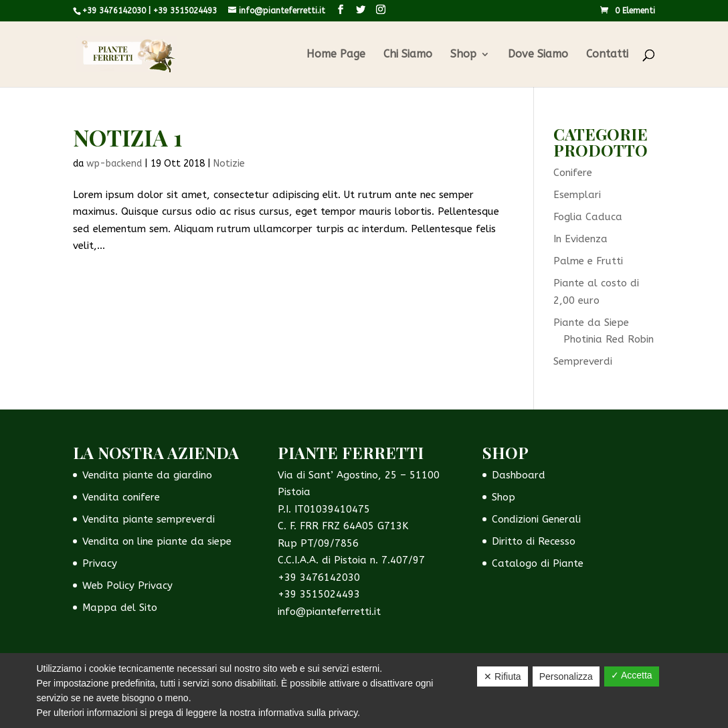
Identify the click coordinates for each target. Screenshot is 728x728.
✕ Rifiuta (503, 676)
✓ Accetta (632, 675)
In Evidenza (580, 239)
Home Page (336, 55)
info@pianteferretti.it (329, 612)
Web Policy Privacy (127, 585)
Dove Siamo (538, 55)
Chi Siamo (408, 55)
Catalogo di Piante (538, 563)
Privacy (100, 563)
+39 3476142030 (114, 11)
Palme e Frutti (588, 261)
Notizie (229, 164)
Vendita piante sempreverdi (149, 519)
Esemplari (577, 195)
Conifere (573, 173)
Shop (463, 55)
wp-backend (114, 164)
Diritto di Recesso (534, 541)
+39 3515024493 (185, 11)
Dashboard (519, 475)
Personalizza (566, 676)
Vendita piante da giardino (147, 475)
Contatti (607, 55)
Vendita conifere (121, 497)
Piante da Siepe (591, 323)
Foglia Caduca (588, 217)
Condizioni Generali (536, 519)
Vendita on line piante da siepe (157, 541)
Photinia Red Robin (609, 339)
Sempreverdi (583, 361)
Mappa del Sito (120, 608)
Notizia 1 (128, 137)
